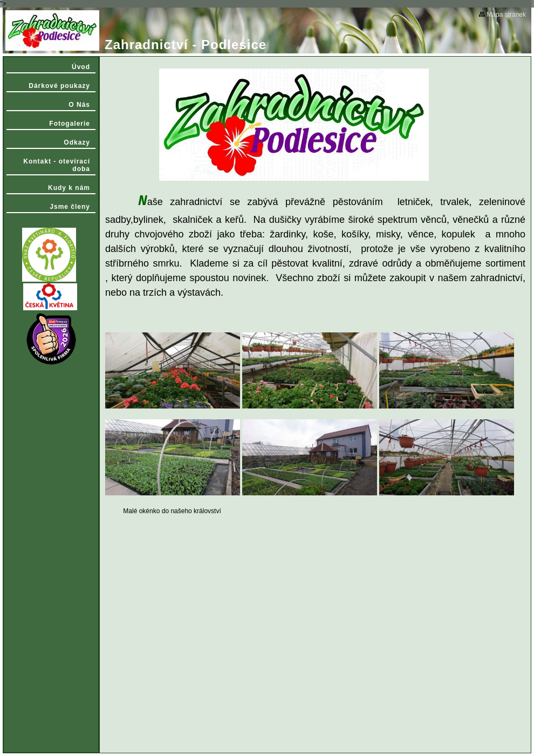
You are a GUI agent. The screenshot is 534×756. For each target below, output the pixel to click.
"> (267, 378)
